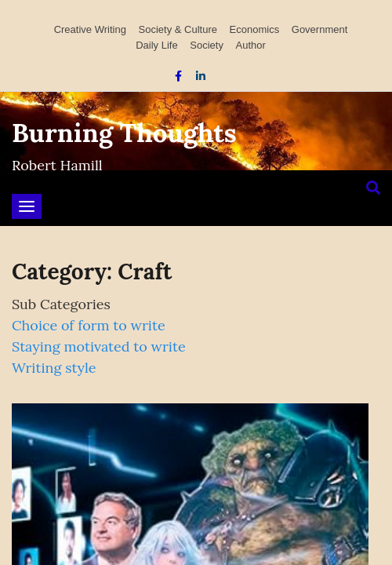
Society (207, 45)
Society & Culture (178, 29)
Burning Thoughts (124, 133)
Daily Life (156, 45)
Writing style (54, 368)
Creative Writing (90, 29)
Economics (255, 29)
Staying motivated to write (99, 346)
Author (251, 45)
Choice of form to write (89, 325)
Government (320, 29)
